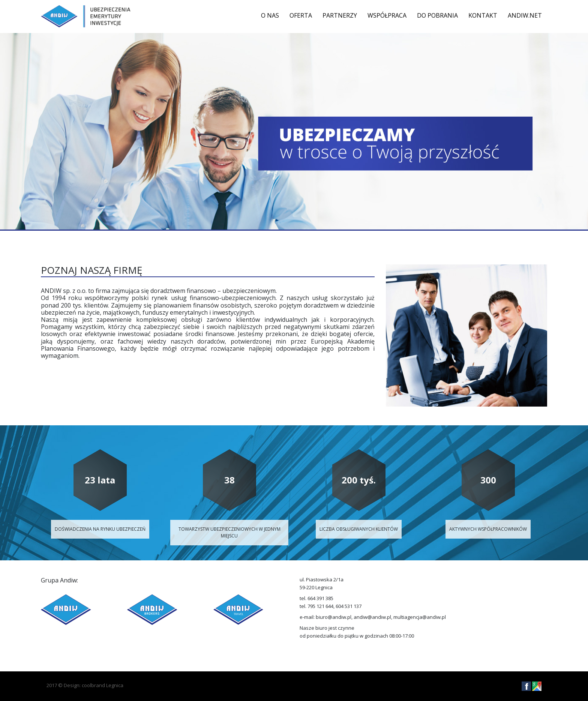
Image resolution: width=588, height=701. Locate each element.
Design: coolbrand (84, 685)
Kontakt (483, 15)
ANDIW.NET (525, 15)
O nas (270, 15)
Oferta (301, 15)
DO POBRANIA (437, 15)
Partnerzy (340, 15)
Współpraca (387, 15)
